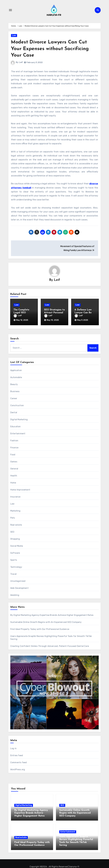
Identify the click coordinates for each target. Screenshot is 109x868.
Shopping (15, 538)
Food (13, 454)
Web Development (19, 587)
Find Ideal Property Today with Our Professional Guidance (40, 628)
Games (14, 461)
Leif (21, 62)
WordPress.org (18, 769)
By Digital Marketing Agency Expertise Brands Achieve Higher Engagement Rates (52, 614)
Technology (16, 566)
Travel (13, 573)
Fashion (14, 440)
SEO (12, 531)
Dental (14, 412)
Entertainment (18, 433)
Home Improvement (20, 489)
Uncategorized (18, 580)
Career (14, 398)
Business (15, 391)
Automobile (16, 377)
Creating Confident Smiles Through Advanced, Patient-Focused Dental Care (50, 645)
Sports (14, 559)
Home (13, 482)
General (14, 468)
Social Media (17, 545)
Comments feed (19, 762)
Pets (13, 517)
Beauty (14, 384)
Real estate (16, 524)
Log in (13, 748)
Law (14, 35)
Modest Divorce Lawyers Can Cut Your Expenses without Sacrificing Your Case (52, 49)
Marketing (15, 510)
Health (14, 475)
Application (16, 370)
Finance (14, 447)
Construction (17, 405)
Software (15, 552)
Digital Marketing (19, 419)
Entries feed (17, 755)
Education (16, 426)
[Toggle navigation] (10, 10)
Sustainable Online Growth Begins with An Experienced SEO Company (46, 621)
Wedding (15, 594)
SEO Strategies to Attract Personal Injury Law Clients (54, 313)
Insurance (15, 496)
